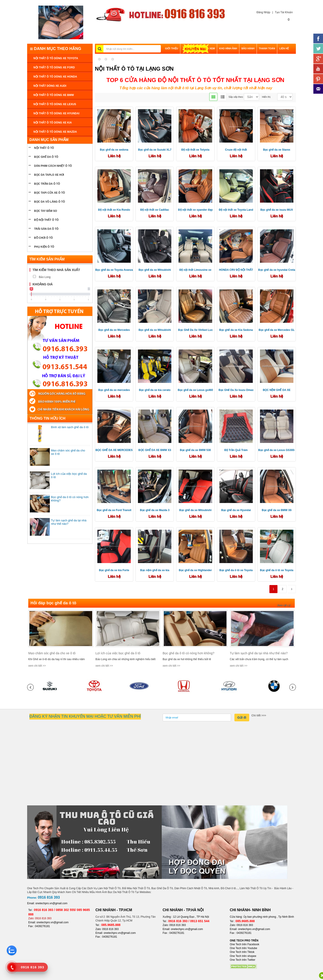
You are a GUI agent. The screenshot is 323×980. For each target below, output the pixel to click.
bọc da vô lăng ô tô (49, 202)
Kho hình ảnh (228, 48)
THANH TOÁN (267, 48)
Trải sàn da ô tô (46, 229)
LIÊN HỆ (284, 48)
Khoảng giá (43, 284)
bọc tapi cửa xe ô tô (49, 193)
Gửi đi (242, 718)
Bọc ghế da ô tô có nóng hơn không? (189, 653)
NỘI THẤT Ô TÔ (44, 148)
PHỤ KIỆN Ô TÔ (44, 247)
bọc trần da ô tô (47, 184)
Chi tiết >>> (259, 715)
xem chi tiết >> (37, 666)
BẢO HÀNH (248, 48)
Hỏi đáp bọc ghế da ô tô (53, 603)
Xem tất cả (284, 605)
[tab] (60, 270)
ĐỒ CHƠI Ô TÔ (43, 238)
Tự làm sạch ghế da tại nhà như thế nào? (259, 653)
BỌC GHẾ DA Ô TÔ (46, 157)
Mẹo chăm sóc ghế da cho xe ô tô (52, 653)
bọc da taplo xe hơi (49, 175)
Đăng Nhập (262, 12)
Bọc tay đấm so (46, 211)
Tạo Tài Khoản (284, 12)
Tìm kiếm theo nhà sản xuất (56, 270)
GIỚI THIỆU (172, 48)
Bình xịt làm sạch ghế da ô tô (70, 427)
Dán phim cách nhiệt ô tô (53, 166)
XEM (199, 48)
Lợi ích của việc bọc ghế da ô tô (118, 653)
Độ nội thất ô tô (46, 220)
